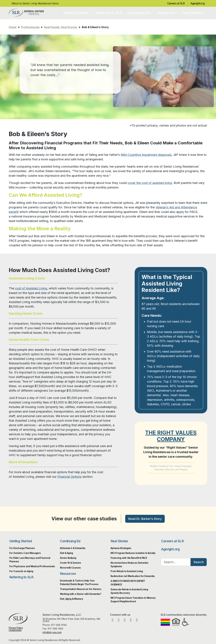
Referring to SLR (109, 13)
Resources (167, 13)
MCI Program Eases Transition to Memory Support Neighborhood (133, 600)
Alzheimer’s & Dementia (73, 548)
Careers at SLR (176, 3)
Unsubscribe (15, 630)
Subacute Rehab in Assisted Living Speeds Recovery (129, 591)
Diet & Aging (66, 553)
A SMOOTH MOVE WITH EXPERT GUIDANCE (128, 583)
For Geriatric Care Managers (25, 553)
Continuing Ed (140, 13)
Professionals (30, 27)
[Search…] (176, 562)
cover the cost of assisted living (150, 183)
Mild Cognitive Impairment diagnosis (146, 155)
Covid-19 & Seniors (70, 563)
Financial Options (69, 477)
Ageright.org (197, 3)
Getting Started (77, 13)
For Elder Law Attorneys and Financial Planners (30, 560)
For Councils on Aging (21, 571)
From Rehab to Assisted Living (127, 571)
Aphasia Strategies (121, 548)
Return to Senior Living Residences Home (35, 3)
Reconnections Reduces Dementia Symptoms (129, 564)
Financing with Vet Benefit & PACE (129, 558)
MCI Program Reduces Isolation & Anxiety (133, 553)
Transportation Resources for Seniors (81, 589)
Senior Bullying (68, 558)
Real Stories (194, 13)
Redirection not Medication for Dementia (133, 576)
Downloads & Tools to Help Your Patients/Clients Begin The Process (79, 582)
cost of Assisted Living (31, 288)
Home (13, 27)
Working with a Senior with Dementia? (80, 594)
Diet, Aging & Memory (71, 599)
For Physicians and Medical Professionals (32, 566)
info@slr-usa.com (52, 632)
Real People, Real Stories (61, 27)
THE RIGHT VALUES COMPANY (171, 436)
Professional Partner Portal (26, 13)
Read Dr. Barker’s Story (145, 519)
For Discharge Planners (22, 548)
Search (199, 562)
